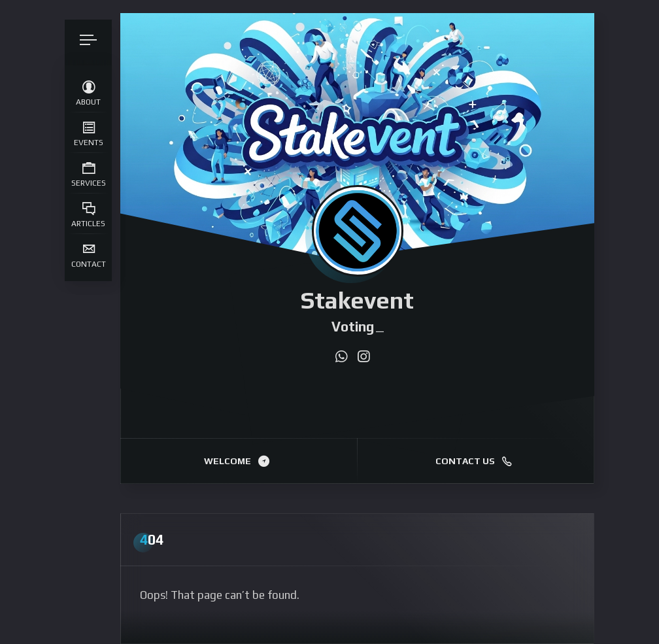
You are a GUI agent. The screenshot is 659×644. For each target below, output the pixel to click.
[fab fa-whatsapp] (341, 357)
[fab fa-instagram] (363, 357)
